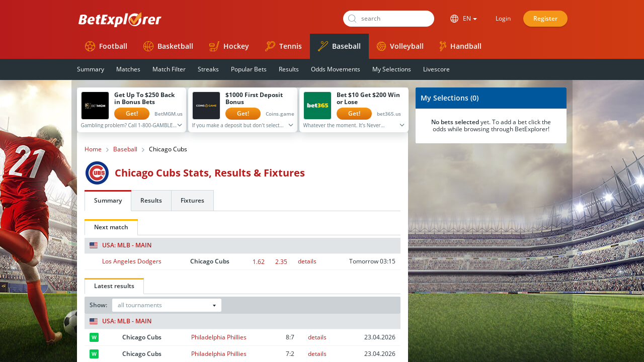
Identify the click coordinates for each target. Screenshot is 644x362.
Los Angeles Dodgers (132, 261)
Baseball (339, 46)
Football (106, 46)
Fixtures (192, 200)
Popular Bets (249, 69)
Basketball (168, 46)
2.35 (281, 262)
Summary (91, 69)
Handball (461, 46)
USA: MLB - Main (120, 245)
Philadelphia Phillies (219, 337)
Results (289, 69)
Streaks (208, 69)
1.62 (259, 262)
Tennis (284, 46)
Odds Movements (336, 69)
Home (93, 149)
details (307, 261)
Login (503, 18)
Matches (128, 69)
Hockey (229, 46)
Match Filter (169, 69)
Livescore (436, 69)
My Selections (392, 69)
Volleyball (400, 46)
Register (545, 18)
